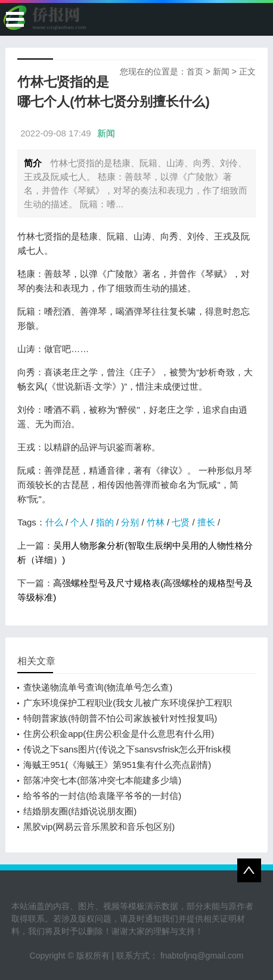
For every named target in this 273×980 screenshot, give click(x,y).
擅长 (206, 522)
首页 (195, 71)
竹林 (156, 522)
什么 (54, 522)
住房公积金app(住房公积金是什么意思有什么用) (119, 734)
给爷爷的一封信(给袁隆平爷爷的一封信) (102, 796)
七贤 (181, 522)
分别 (130, 522)
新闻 (221, 71)
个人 (79, 522)
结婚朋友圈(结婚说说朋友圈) (80, 811)
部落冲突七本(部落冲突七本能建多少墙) (102, 780)
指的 (105, 522)
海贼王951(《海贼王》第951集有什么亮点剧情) (117, 765)
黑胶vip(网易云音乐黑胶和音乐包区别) (99, 827)
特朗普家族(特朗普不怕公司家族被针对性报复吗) (120, 718)
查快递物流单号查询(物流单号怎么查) (98, 687)
